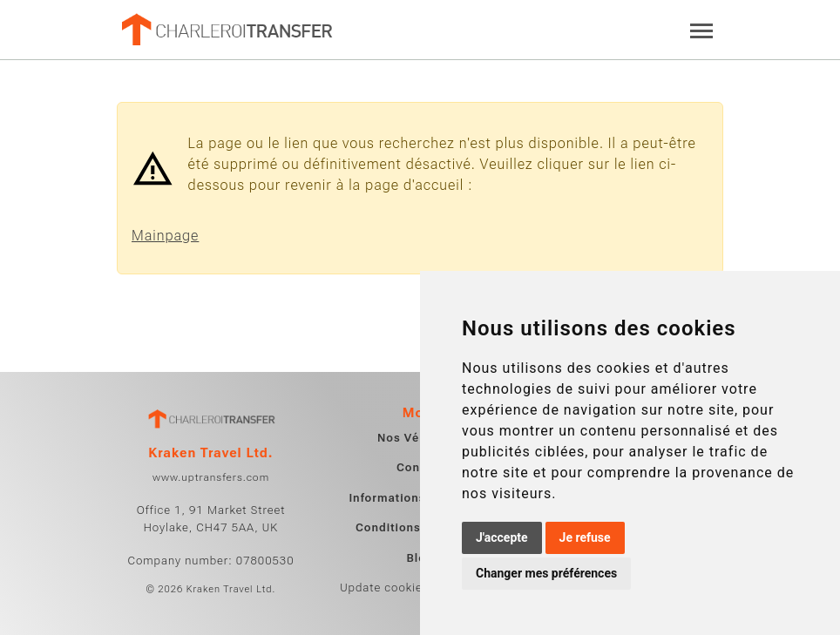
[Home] (226, 30)
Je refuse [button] (585, 537)
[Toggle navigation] (701, 29)
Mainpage (165, 236)
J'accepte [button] (502, 537)
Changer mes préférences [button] (546, 573)
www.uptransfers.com (211, 477)
